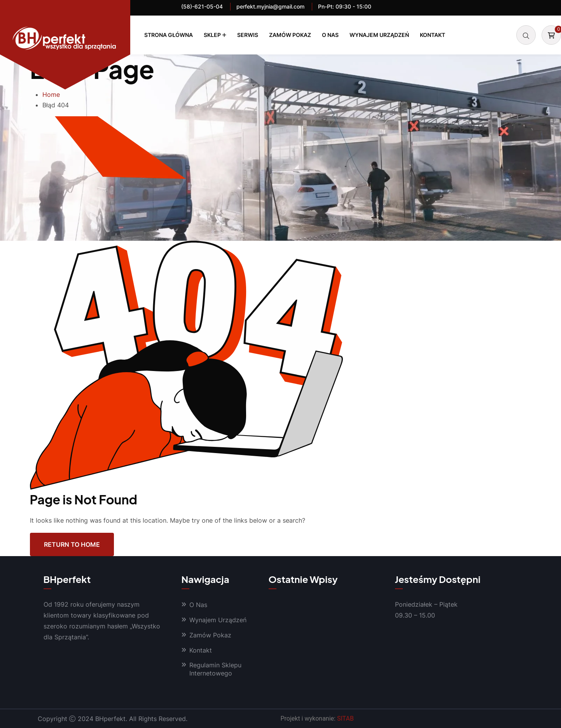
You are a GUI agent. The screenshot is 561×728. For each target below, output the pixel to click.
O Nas (330, 35)
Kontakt (433, 35)
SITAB (345, 718)
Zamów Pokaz (290, 35)
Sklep (212, 35)
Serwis (248, 35)
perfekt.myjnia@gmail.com (270, 6)
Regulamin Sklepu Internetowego (215, 669)
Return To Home (72, 544)
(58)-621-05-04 (202, 6)
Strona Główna (169, 35)
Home (51, 94)
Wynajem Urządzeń (379, 35)
